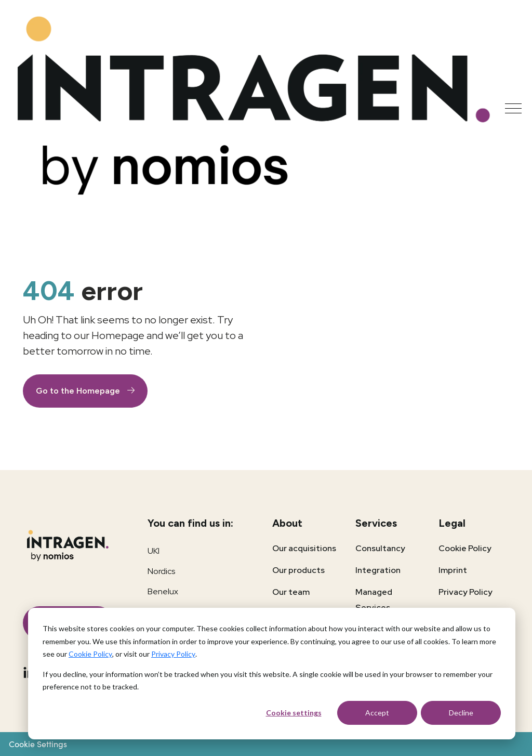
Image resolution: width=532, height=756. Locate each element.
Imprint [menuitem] (453, 570)
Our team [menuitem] (291, 592)
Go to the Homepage (79, 391)
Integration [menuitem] (378, 570)
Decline (461, 713)
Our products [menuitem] (298, 570)
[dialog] (272, 674)
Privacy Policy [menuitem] (465, 592)
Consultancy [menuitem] (380, 548)
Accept (377, 713)
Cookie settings (294, 713)
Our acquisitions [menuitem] (304, 548)
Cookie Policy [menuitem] (465, 548)
